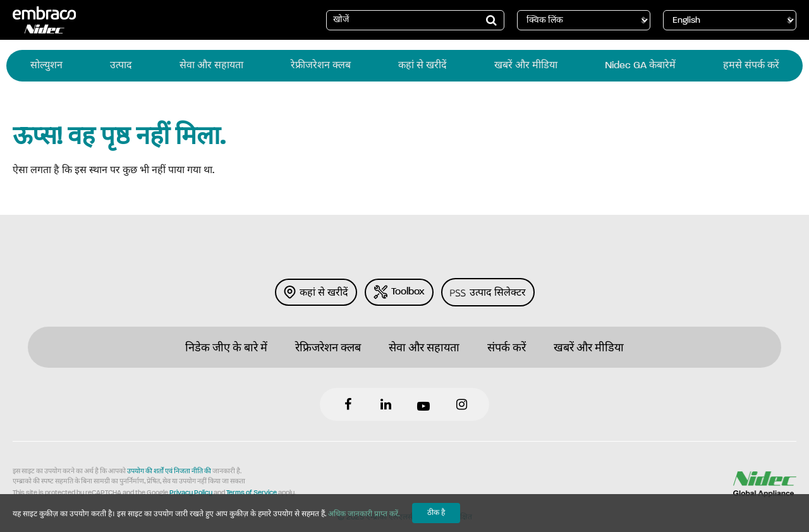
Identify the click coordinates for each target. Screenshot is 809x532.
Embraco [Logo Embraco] (44, 20)
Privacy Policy (191, 493)
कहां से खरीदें (316, 292)
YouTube (423, 404)
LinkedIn (386, 404)
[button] (492, 20)
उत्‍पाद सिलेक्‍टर (488, 292)
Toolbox (399, 292)
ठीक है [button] (436, 513)
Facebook (348, 404)
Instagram (461, 404)
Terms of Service (252, 493)
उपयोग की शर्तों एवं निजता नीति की (169, 472)
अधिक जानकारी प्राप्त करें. (364, 514)
